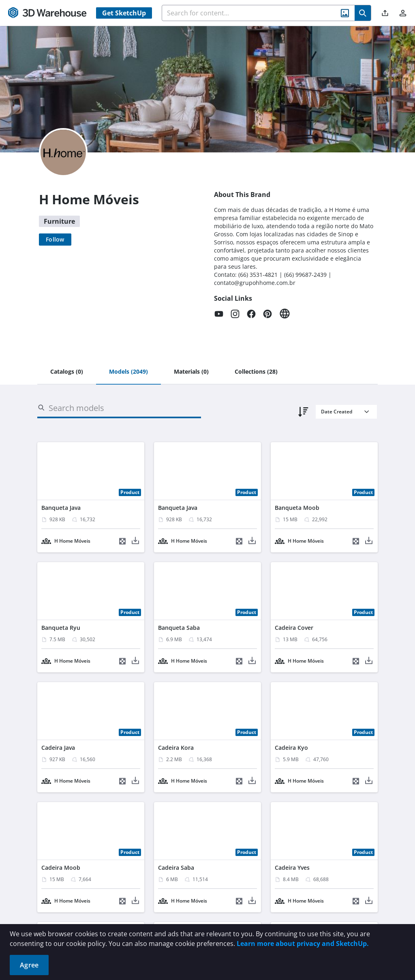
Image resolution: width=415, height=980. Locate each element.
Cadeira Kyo (291, 748)
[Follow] (55, 240)
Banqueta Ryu (61, 628)
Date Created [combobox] (337, 412)
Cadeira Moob (61, 868)
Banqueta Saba (179, 628)
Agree (29, 965)
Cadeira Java (58, 748)
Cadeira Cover (294, 628)
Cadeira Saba (176, 868)
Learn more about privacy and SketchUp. (303, 944)
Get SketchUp (124, 13)
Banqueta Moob (297, 508)
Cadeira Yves (292, 868)
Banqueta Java (61, 508)
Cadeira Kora (176, 748)
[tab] (67, 372)
